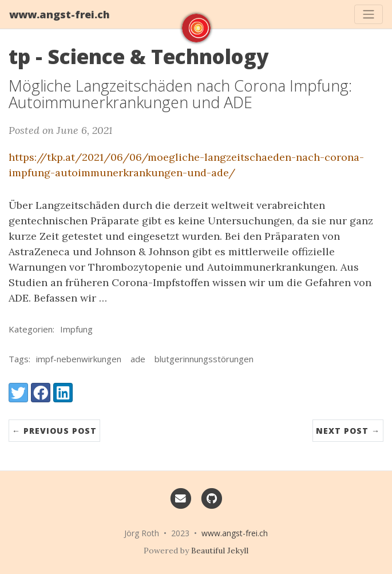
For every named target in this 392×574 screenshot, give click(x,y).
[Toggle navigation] (369, 14)
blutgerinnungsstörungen (204, 359)
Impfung (76, 329)
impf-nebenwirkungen (79, 359)
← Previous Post (54, 431)
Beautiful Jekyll (220, 551)
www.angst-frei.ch (60, 14)
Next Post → (348, 431)
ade (138, 359)
